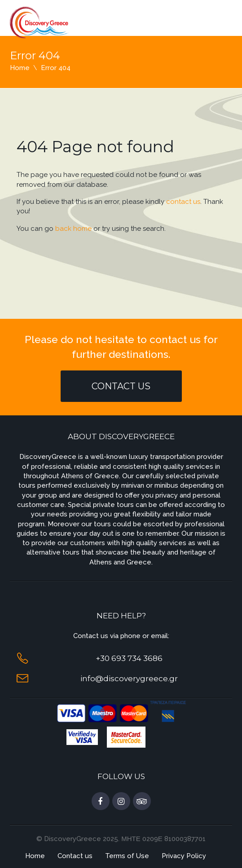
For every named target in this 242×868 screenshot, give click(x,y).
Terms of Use (127, 856)
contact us (183, 202)
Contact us (75, 856)
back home (73, 229)
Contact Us (121, 386)
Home (20, 68)
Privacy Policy (184, 856)
